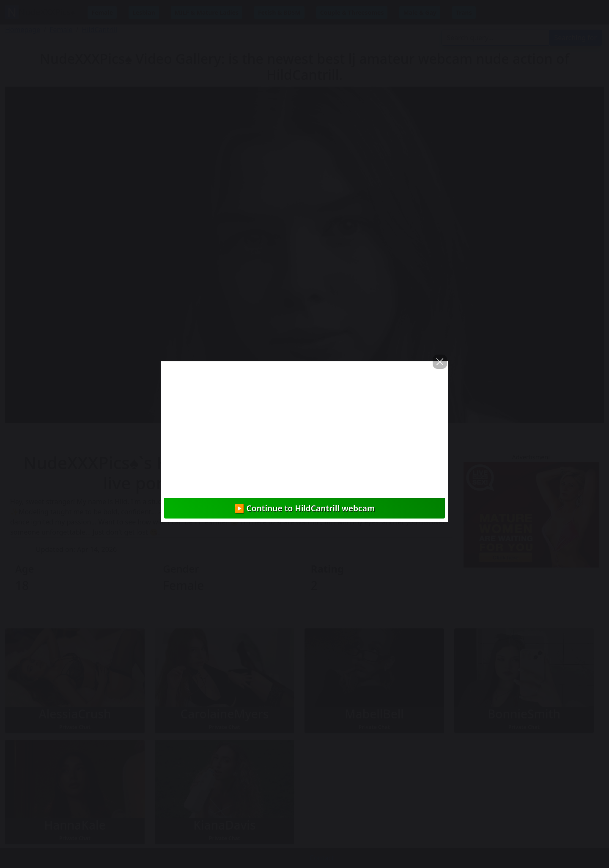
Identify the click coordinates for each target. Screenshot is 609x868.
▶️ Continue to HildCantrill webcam (305, 508)
